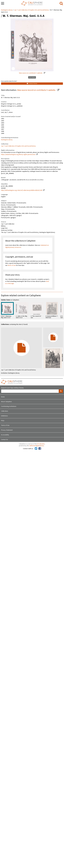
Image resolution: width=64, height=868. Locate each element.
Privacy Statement (7, 430)
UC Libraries (41, 444)
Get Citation (32, 77)
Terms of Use (5, 425)
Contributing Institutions (9, 406)
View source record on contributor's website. (37, 90)
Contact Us (5, 440)
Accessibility (5, 435)
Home (3, 397)
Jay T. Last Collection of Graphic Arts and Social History (31, 10)
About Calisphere (6, 402)
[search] (61, 4)
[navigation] (3, 4)
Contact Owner (32, 84)
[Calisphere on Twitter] (36, 449)
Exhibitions (4, 416)
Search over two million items (12, 388)
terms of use (12, 265)
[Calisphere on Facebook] (40, 449)
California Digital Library (37, 446)
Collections (5, 411)
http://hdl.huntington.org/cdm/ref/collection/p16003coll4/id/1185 (22, 190)
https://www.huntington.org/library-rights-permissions (18, 155)
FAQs (3, 421)
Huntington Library (7, 10)
